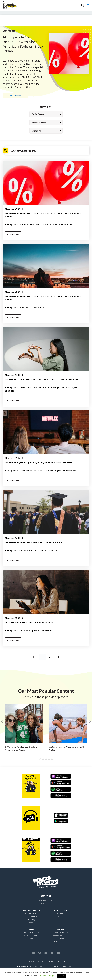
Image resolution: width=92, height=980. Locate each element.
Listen (31, 929)
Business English (28, 622)
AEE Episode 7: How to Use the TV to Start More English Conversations (41, 471)
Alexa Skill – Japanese (31, 933)
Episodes (61, 913)
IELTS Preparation (61, 942)
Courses (61, 939)
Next (58, 657)
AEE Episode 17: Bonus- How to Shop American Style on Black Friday (39, 224)
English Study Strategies (54, 379)
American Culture (64, 462)
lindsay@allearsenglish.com (46, 900)
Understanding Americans (18, 213)
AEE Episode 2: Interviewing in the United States (29, 630)
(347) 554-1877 (46, 903)
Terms (57, 961)
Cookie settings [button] (47, 976)
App (31, 939)
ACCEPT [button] (62, 976)
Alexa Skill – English (31, 936)
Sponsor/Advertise (61, 933)
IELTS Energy (61, 910)
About (61, 929)
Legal (63, 961)
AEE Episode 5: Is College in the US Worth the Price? (31, 550)
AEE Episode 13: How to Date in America (25, 307)
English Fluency (64, 213)
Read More (13, 234)
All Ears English (31, 910)
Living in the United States (43, 213)
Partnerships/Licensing (61, 936)
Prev (34, 657)
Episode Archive (31, 913)
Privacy (50, 961)
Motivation (10, 379)
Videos (31, 923)
